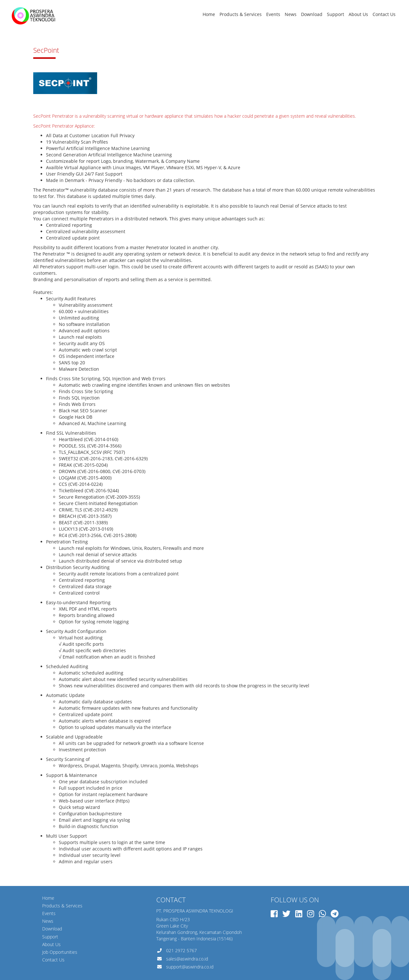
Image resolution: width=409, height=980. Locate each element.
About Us (358, 14)
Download (312, 14)
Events (273, 14)
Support (336, 14)
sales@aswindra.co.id (187, 959)
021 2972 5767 (181, 950)
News (291, 14)
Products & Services (241, 14)
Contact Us (384, 14)
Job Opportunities (60, 952)
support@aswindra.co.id (190, 967)
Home (209, 14)
